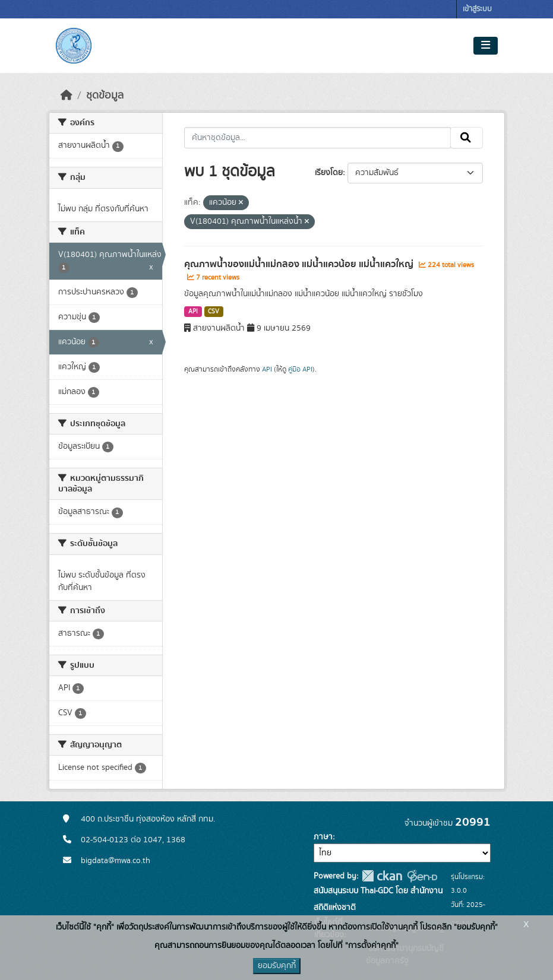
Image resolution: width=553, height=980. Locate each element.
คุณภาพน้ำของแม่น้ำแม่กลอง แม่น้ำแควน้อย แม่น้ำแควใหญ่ (300, 264)
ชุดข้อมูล (105, 96)
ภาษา (323, 837)
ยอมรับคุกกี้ (277, 966)
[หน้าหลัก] (67, 96)
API (193, 312)
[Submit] (467, 138)
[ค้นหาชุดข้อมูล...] (317, 138)
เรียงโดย (329, 173)
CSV (214, 312)
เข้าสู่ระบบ (477, 9)
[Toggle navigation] (486, 46)
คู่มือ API (300, 369)
